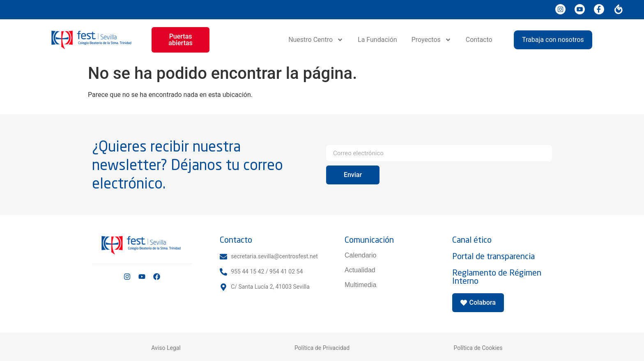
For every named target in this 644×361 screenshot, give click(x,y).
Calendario (360, 255)
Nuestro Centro (316, 40)
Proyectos (431, 40)
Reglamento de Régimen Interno (497, 277)
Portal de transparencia (493, 256)
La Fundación (377, 40)
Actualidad (360, 270)
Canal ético (472, 240)
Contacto (479, 40)
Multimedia (360, 285)
